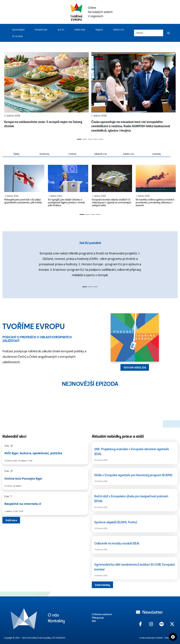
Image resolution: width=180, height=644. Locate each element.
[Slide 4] (95, 139)
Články (16, 154)
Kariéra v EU (119, 30)
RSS (94, 621)
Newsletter (149, 612)
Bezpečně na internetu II (23, 504)
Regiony (99, 30)
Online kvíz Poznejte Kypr (23, 479)
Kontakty (56, 620)
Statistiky (156, 154)
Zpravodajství (18, 30)
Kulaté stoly (80, 30)
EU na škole (17, 36)
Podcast (73, 154)
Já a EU (61, 30)
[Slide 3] (90, 139)
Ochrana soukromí (102, 614)
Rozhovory (44, 154)
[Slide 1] (79, 139)
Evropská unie (41, 30)
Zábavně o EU (101, 154)
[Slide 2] (85, 139)
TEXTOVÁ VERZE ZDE (135, 367)
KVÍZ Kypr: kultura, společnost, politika (33, 453)
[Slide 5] (101, 139)
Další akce (11, 520)
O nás (53, 615)
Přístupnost (98, 618)
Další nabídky (102, 585)
